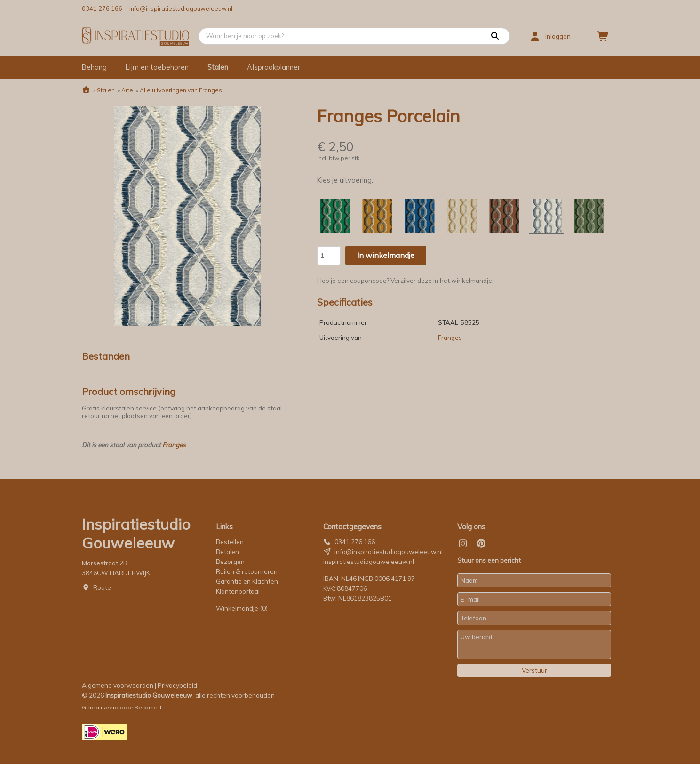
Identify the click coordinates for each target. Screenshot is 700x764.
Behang (94, 67)
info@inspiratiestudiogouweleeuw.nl (181, 8)
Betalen (227, 552)
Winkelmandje (242, 608)
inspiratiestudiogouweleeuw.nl (369, 562)
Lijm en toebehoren (157, 67)
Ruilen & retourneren (247, 571)
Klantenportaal (238, 591)
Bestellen (230, 542)
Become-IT (150, 707)
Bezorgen (230, 562)
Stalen (218, 67)
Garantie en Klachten (248, 581)
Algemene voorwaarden (118, 685)
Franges (174, 445)
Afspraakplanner (274, 67)
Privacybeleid (177, 685)
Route (102, 587)
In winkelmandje (386, 255)
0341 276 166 (102, 8)
